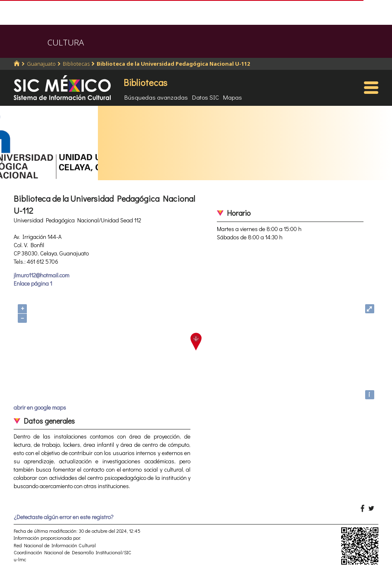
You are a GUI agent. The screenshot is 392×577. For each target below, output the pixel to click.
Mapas (233, 97)
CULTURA (66, 42)
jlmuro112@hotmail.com (42, 275)
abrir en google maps (40, 407)
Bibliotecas (76, 64)
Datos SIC (206, 97)
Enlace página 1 (33, 283)
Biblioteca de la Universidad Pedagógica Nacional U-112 (173, 64)
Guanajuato (41, 64)
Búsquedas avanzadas (156, 97)
